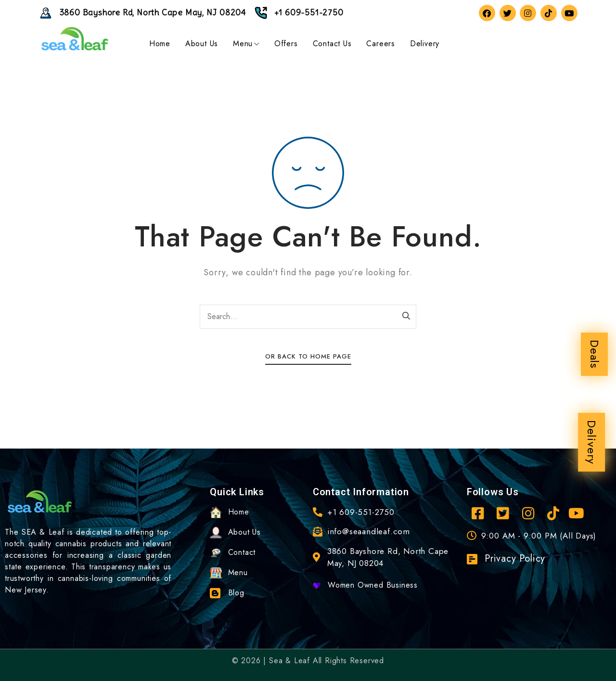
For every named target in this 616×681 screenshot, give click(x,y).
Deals (595, 354)
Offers (286, 44)
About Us (202, 44)
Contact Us (332, 44)
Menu (246, 44)
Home (160, 44)
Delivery (592, 442)
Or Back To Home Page (308, 356)
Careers (381, 44)
